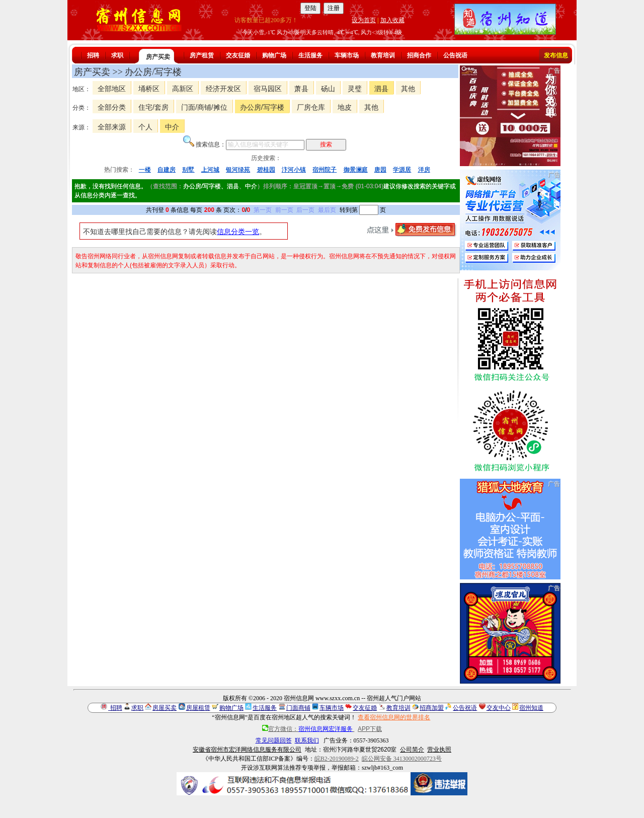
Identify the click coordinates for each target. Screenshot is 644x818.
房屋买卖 (165, 708)
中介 (172, 127)
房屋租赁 (198, 708)
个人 (145, 127)
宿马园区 (268, 89)
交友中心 (499, 708)
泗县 (381, 89)
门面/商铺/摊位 (204, 107)
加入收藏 (392, 20)
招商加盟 (432, 708)
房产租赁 (202, 55)
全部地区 (112, 89)
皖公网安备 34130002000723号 (402, 759)
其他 (408, 89)
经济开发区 (223, 89)
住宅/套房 (153, 107)
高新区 (183, 89)
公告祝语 (455, 55)
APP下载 (370, 729)
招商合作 (419, 55)
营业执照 (439, 750)
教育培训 (383, 55)
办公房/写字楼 (262, 107)
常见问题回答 (274, 740)
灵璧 (355, 89)
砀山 (328, 89)
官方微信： (308, 729)
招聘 (93, 55)
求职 (117, 55)
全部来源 (112, 127)
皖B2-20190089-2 (337, 759)
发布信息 (556, 55)
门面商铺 (298, 708)
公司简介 (412, 750)
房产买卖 (158, 57)
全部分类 (112, 107)
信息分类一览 (238, 232)
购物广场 (274, 55)
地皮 (345, 107)
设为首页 (364, 20)
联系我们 (307, 740)
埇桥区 (149, 89)
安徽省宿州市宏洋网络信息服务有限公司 (247, 750)
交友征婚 (238, 55)
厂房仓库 (311, 107)
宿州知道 (531, 708)
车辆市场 (347, 55)
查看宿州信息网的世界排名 (394, 717)
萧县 (301, 89)
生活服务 (310, 55)
